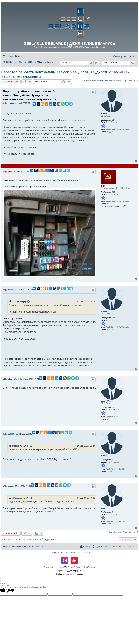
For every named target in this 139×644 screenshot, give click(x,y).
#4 (4, 379)
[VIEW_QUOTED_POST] (29, 302)
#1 (4, 103)
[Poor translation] (10, 590)
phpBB (63, 567)
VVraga (104, 456)
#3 (4, 290)
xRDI (103, 186)
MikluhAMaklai (107, 401)
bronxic (104, 114)
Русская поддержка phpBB (69, 571)
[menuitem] (18, 56)
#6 (4, 486)
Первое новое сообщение (95, 80)
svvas (103, 508)
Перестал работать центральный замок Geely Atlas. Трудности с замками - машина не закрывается (65, 74)
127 (113, 120)
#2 (4, 172)
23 (113, 407)
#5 (4, 434)
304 (113, 192)
